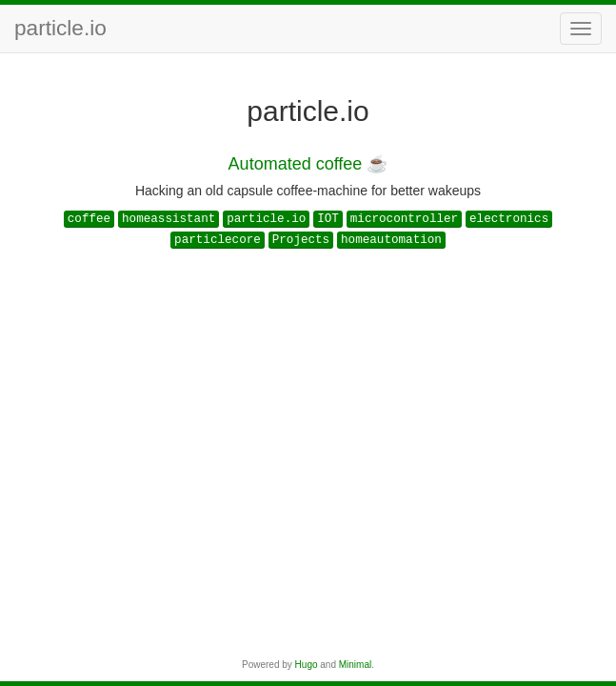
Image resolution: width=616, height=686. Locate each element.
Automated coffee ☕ (308, 164)
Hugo (307, 665)
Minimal (355, 665)
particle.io (60, 28)
